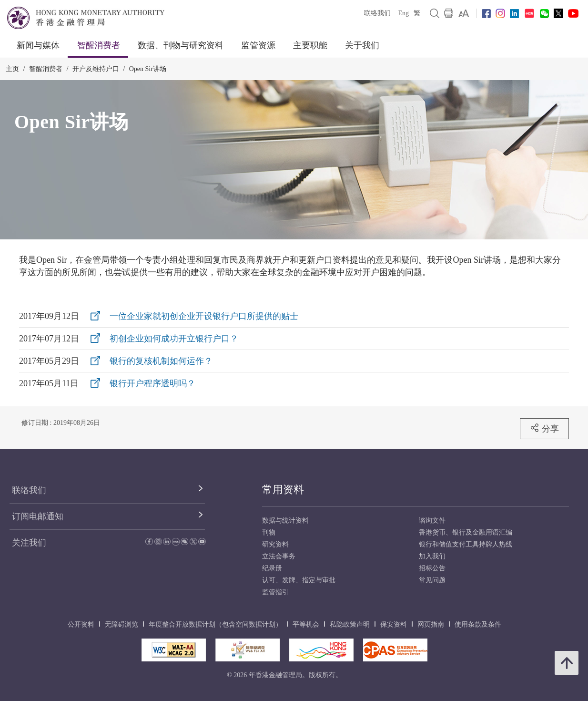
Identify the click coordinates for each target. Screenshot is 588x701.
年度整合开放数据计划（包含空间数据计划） (215, 624)
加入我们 (432, 556)
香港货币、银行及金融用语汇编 (466, 532)
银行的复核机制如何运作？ (161, 361)
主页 (12, 69)
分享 (544, 428)
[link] (464, 13)
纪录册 (272, 568)
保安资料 (394, 624)
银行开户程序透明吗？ (152, 383)
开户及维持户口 (96, 69)
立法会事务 (279, 556)
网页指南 (431, 624)
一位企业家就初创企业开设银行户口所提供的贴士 (204, 316)
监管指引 (275, 592)
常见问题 (432, 580)
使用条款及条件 (478, 624)
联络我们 (377, 13)
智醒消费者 (99, 45)
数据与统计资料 (285, 521)
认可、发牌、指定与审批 (299, 580)
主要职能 (310, 45)
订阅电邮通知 (38, 516)
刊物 (269, 532)
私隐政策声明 (350, 624)
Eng (403, 13)
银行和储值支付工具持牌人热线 (466, 544)
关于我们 (362, 45)
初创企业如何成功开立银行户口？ (174, 339)
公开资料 (81, 624)
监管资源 (258, 45)
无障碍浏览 (122, 624)
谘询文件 (432, 521)
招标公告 (432, 568)
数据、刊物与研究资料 (181, 45)
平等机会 (306, 624)
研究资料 (275, 544)
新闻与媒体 (38, 45)
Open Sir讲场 (148, 69)
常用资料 (283, 490)
